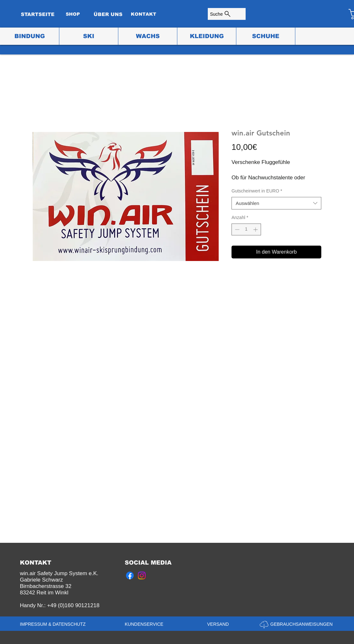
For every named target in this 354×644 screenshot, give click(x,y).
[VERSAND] (220, 624)
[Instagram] (142, 575)
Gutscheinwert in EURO (257, 191)
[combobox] (276, 203)
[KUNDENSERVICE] (146, 624)
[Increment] (256, 229)
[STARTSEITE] (38, 14)
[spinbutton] (246, 229)
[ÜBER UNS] (108, 14)
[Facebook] (130, 575)
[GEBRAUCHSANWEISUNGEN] (302, 624)
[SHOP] (73, 14)
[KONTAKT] (143, 14)
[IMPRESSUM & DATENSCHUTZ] (54, 624)
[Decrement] (236, 229)
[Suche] (227, 14)
